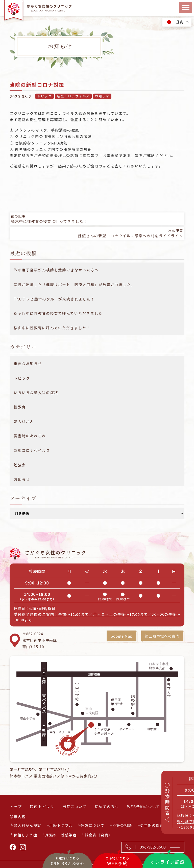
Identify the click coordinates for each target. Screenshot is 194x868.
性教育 (20, 407)
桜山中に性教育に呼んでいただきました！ (52, 328)
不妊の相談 (122, 825)
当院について (75, 806)
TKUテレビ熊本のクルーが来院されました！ (54, 299)
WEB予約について (144, 806)
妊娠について (93, 825)
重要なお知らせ (28, 363)
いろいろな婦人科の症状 (36, 392)
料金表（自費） (99, 835)
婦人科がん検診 (27, 825)
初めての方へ (107, 806)
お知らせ (102, 96)
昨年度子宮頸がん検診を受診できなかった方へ (56, 270)
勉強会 (20, 465)
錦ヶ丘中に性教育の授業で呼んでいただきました (58, 313)
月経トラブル (61, 825)
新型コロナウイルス (73, 96)
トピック (44, 96)
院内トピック (42, 806)
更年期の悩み (152, 825)
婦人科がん (24, 421)
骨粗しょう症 (26, 835)
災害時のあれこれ (30, 436)
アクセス (176, 806)
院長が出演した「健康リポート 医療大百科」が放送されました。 (74, 284)
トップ (16, 806)
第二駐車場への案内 (162, 636)
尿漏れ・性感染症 (61, 835)
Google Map (121, 636)
